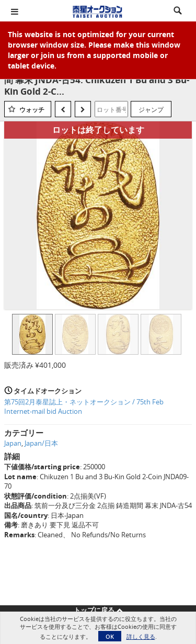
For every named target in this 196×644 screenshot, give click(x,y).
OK (110, 636)
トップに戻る (98, 610)
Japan (13, 443)
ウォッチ (32, 110)
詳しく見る (141, 636)
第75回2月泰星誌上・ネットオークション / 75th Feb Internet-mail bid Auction (84, 407)
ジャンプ (151, 109)
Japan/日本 (41, 443)
